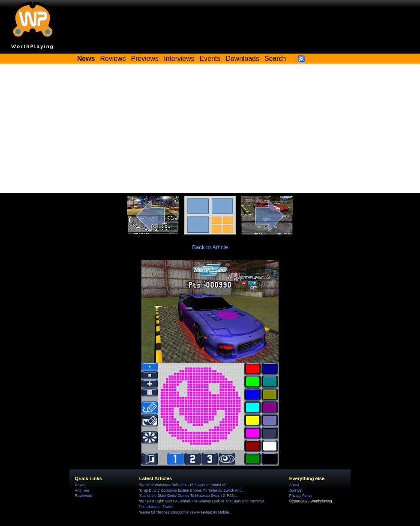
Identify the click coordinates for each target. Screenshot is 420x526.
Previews (145, 59)
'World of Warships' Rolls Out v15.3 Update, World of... (184, 485)
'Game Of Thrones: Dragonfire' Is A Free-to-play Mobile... (186, 512)
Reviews (113, 59)
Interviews (179, 59)
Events (210, 59)
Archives (82, 490)
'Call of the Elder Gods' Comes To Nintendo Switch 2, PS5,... (189, 496)
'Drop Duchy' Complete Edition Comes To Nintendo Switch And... (192, 490)
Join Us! (296, 490)
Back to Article (210, 247)
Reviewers (84, 496)
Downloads (243, 59)
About (294, 485)
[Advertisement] (210, 129)
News (79, 485)
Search (275, 59)
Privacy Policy (301, 496)
